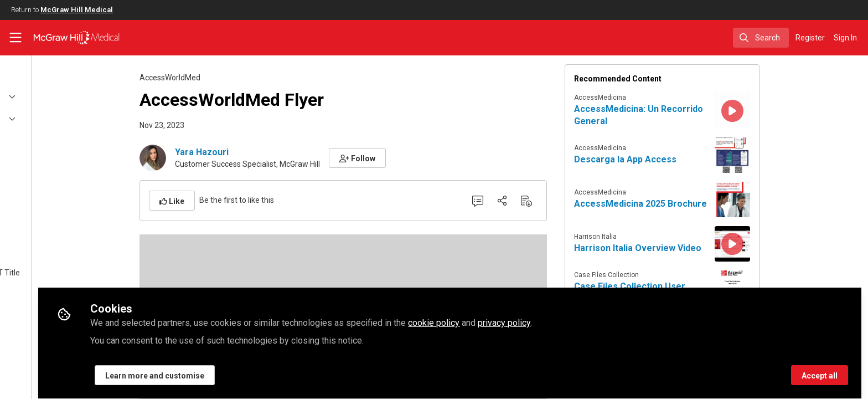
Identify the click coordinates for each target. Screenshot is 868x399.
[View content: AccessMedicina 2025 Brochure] (788, 199)
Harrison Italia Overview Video (693, 248)
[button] (413, 158)
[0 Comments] (533, 201)
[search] (761, 38)
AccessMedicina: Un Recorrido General (694, 115)
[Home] (70, 38)
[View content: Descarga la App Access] (788, 155)
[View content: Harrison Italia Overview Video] (788, 244)
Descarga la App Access (681, 159)
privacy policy (614, 317)
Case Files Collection (662, 275)
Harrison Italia (651, 237)
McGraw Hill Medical (77, 10)
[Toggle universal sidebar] (15, 38)
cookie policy (544, 317)
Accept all (820, 370)
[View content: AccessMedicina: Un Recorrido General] (788, 111)
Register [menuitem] (810, 38)
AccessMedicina (655, 98)
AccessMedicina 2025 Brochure (696, 204)
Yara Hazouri (257, 152)
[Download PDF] (582, 201)
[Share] (557, 201)
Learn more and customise (265, 370)
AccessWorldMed (225, 78)
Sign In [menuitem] (845, 38)
